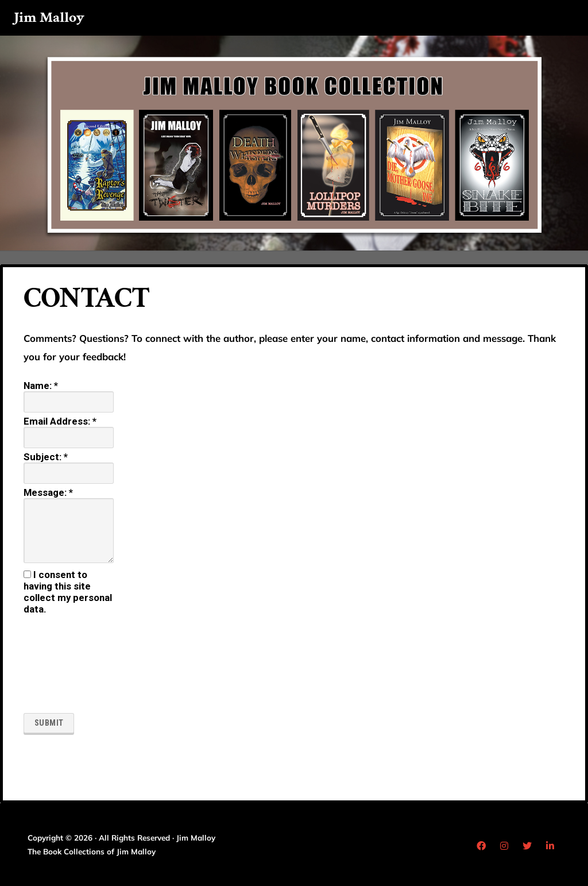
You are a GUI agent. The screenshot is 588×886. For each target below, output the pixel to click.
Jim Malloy (49, 18)
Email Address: (60, 421)
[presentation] (71, 665)
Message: (48, 492)
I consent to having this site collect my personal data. (68, 592)
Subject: (46, 457)
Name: (41, 386)
